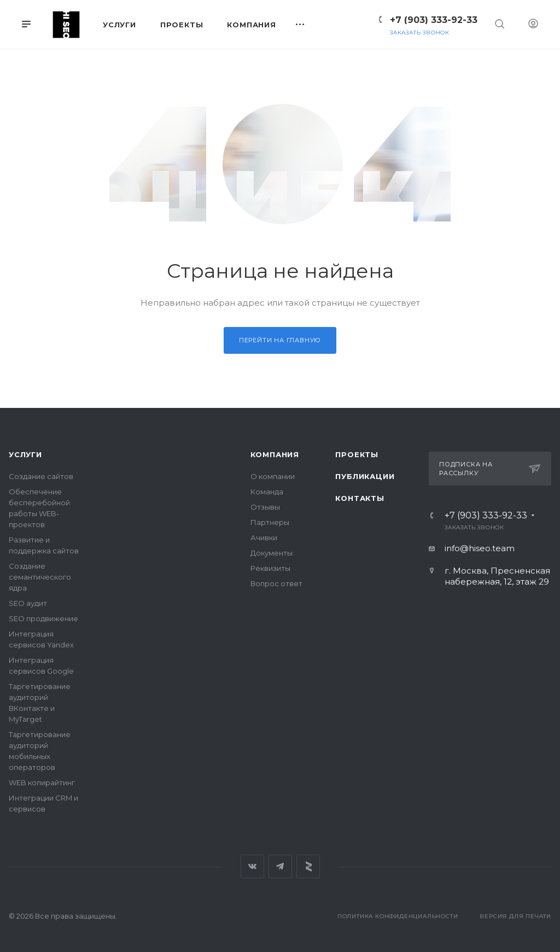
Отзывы (265, 507)
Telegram (280, 866)
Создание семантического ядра (40, 577)
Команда (267, 492)
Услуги (25, 454)
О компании (273, 476)
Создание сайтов (41, 476)
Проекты (357, 454)
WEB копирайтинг (42, 782)
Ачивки (264, 538)
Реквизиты (270, 568)
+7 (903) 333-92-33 (434, 20)
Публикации (365, 476)
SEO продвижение (43, 618)
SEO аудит (28, 603)
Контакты (360, 498)
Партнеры (270, 522)
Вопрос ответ (276, 583)
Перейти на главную (280, 340)
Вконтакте (252, 866)
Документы (272, 553)
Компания (275, 454)
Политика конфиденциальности (398, 916)
